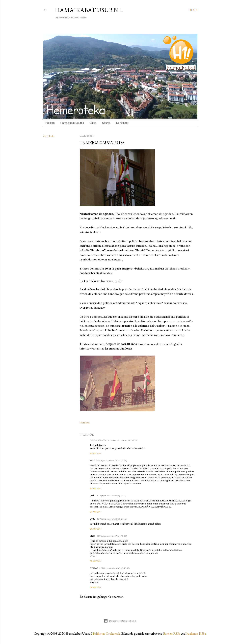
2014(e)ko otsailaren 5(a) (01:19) (123, 440)
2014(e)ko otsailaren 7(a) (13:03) (112, 536)
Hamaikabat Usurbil (89, 10)
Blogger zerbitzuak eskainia (120, 621)
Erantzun (95, 453)
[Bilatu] (193, 10)
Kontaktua (122, 123)
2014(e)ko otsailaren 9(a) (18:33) (115, 568)
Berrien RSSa (172, 633)
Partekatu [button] (49, 136)
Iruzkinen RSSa (196, 633)
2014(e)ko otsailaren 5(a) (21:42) (112, 519)
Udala (93, 123)
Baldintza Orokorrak (106, 633)
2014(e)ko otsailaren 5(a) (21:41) (111, 496)
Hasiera (50, 123)
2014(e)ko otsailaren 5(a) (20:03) (111, 460)
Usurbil (106, 123)
